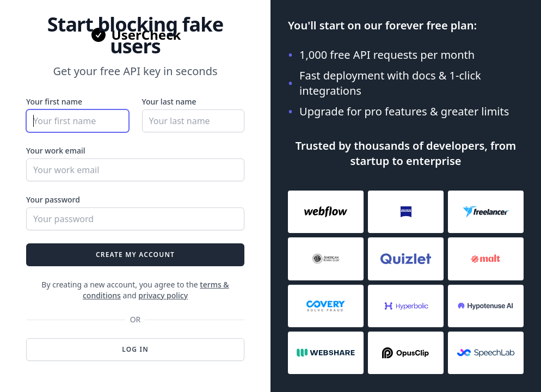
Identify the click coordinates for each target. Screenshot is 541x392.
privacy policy (163, 295)
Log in (135, 349)
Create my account (135, 255)
